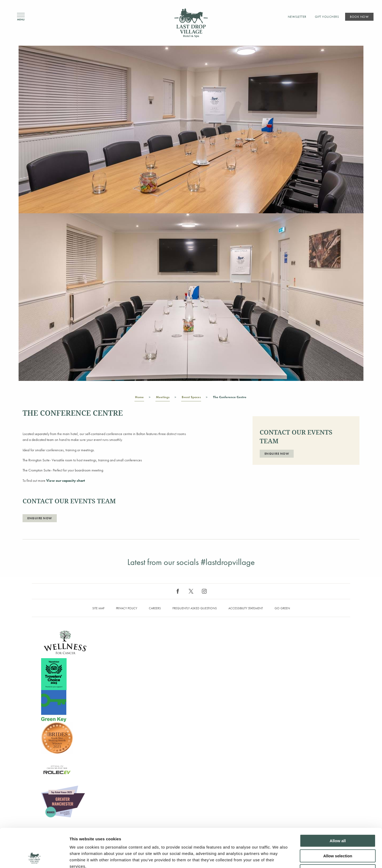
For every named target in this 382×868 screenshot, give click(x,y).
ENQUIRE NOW (40, 518)
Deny (338, 834)
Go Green (282, 608)
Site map (98, 608)
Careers (155, 608)
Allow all (338, 804)
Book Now (359, 17)
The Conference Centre (230, 398)
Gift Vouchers (327, 17)
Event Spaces (191, 398)
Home (139, 398)
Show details (278, 858)
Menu (21, 17)
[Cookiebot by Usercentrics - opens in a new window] (34, 858)
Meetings (163, 398)
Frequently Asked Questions (195, 608)
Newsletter (297, 17)
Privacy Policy (127, 608)
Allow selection (338, 820)
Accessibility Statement (246, 608)
